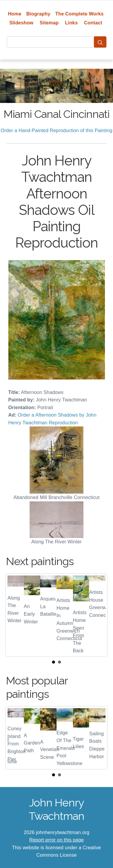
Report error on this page (56, 840)
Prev (15, 615)
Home (14, 14)
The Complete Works (80, 14)
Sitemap (49, 23)
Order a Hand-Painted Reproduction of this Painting (56, 130)
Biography (38, 14)
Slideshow (21, 23)
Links (71, 23)
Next (98, 615)
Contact (93, 23)
